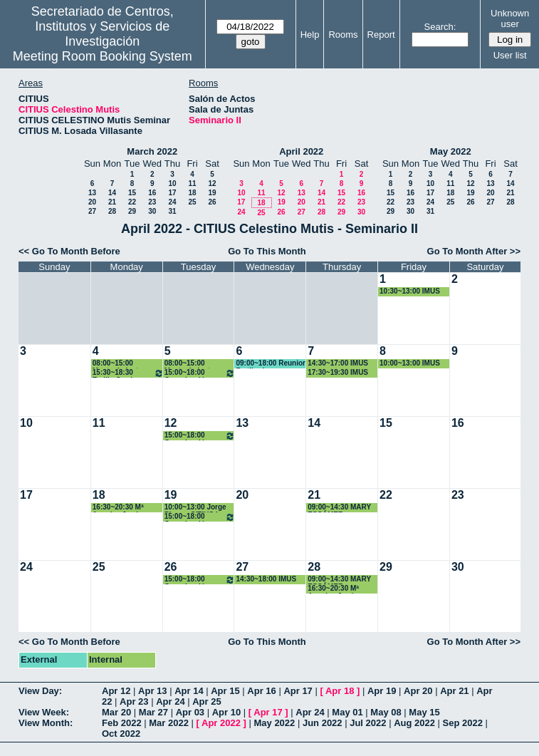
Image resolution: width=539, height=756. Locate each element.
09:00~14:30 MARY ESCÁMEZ (339, 508)
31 (172, 211)
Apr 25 (206, 701)
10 (172, 183)
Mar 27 (153, 712)
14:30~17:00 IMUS (338, 363)
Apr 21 (454, 691)
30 (152, 211)
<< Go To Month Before (69, 251)
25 (192, 202)
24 (172, 202)
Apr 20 (418, 691)
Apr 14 (189, 691)
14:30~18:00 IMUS (266, 579)
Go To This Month (267, 251)
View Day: (40, 691)
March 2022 (152, 151)
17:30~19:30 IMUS (338, 372)
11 (192, 183)
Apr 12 (116, 691)
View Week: (44, 712)
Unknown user (510, 19)
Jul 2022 (368, 723)
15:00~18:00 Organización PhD (200, 373)
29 (132, 211)
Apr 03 (190, 712)
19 (212, 193)
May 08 (386, 712)
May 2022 (451, 151)
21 (112, 202)
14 (112, 193)
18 (192, 193)
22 (132, 202)
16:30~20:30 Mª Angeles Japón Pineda (118, 508)
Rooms (343, 35)
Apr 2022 (221, 723)
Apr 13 (152, 691)
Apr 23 (134, 701)
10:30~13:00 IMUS (410, 291)
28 (112, 211)
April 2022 (301, 151)
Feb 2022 (122, 723)
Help (310, 35)
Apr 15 (225, 691)
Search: (440, 27)
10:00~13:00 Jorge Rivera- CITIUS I (195, 508)
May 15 (424, 712)
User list (510, 55)
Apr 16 (261, 691)
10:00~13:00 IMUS (410, 363)
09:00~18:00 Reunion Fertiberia (271, 364)
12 (212, 183)
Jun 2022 (323, 723)
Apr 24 (170, 701)
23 (152, 202)
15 (132, 193)
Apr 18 (340, 691)
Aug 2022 (414, 723)
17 (172, 193)
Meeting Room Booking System (103, 56)
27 (92, 211)
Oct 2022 (121, 734)
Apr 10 (226, 712)
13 (92, 193)
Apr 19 (382, 691)
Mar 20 (116, 712)
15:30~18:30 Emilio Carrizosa (128, 373)
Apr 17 (298, 691)
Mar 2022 (169, 723)
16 (152, 193)
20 (92, 202)
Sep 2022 (463, 723)
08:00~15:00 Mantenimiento (118, 364)
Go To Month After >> (474, 251)
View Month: (46, 723)
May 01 (347, 712)
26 (212, 202)
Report (381, 35)
